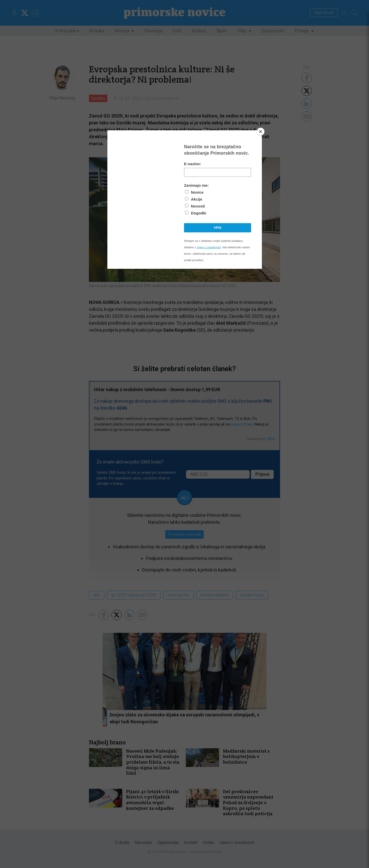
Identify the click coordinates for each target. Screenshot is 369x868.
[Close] (261, 132)
